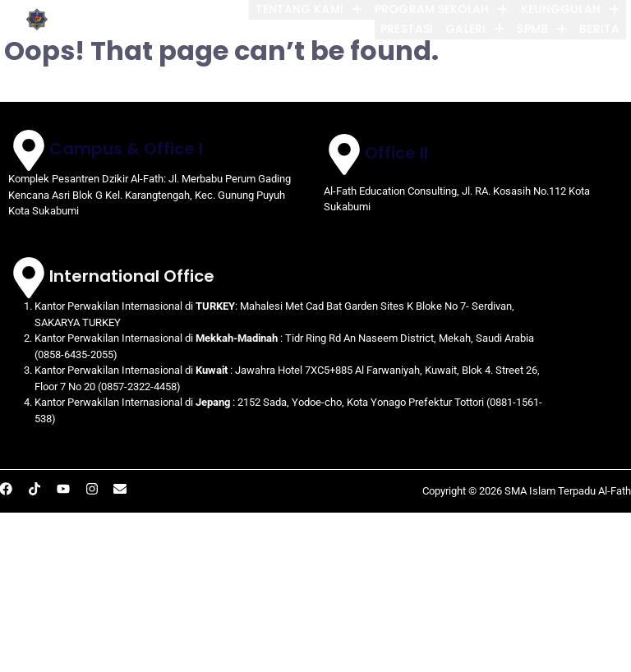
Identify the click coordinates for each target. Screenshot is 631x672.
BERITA (595, 30)
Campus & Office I (126, 149)
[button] (299, 10)
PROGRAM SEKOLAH (434, 10)
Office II (396, 153)
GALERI (464, 30)
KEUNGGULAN (566, 10)
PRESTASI (392, 30)
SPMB (534, 30)
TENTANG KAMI (299, 10)
